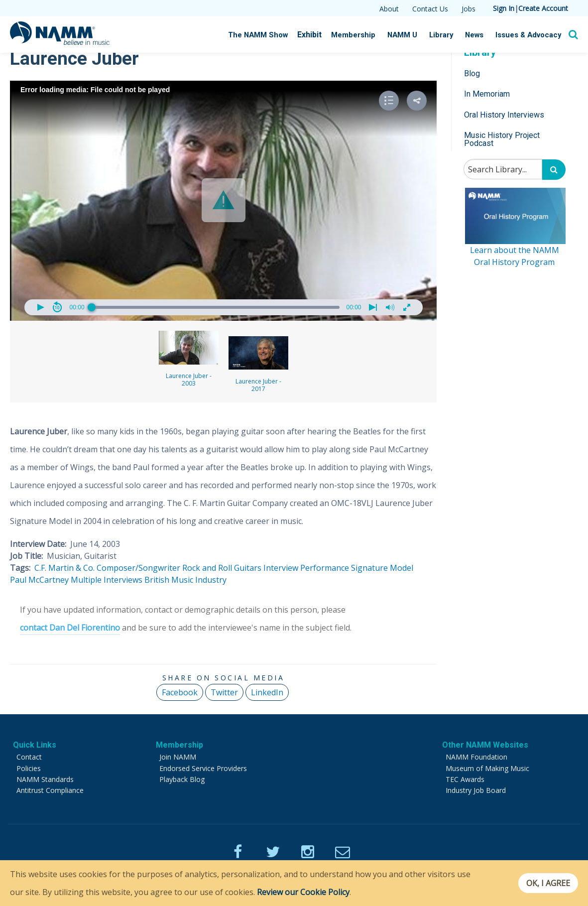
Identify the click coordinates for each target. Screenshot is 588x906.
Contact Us (430, 9)
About (389, 9)
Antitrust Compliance (50, 790)
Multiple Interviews (107, 580)
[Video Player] (223, 201)
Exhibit (324, 35)
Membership (366, 35)
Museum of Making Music (487, 768)
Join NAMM (178, 757)
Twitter (224, 692)
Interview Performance (306, 568)
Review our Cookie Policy (303, 892)
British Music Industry (185, 580)
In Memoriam (487, 94)
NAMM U (412, 35)
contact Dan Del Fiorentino (70, 628)
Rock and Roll (207, 568)
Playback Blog (182, 779)
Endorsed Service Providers (203, 768)
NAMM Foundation (476, 757)
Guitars (248, 568)
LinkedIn (267, 692)
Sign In (504, 8)
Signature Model (382, 568)
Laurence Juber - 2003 (189, 359)
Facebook (180, 692)
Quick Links (35, 745)
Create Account (543, 8)
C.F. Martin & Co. (64, 568)
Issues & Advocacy (531, 35)
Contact (29, 757)
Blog (472, 73)
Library (449, 35)
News (481, 35)
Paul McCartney (39, 580)
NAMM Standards (45, 779)
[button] (224, 200)
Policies (29, 768)
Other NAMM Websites (485, 745)
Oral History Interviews (504, 115)
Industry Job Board (476, 790)
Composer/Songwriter (138, 568)
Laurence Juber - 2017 (258, 365)
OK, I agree (545, 883)
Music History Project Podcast (502, 139)
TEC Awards (465, 779)
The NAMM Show (276, 35)
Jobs (469, 9)
